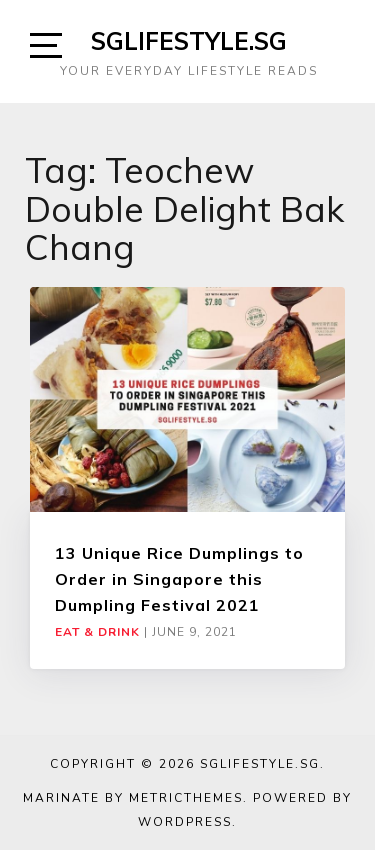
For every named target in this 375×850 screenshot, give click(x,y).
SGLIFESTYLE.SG (189, 41)
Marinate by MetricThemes (133, 798)
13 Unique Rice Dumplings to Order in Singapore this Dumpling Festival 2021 (179, 579)
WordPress (185, 822)
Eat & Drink (97, 632)
